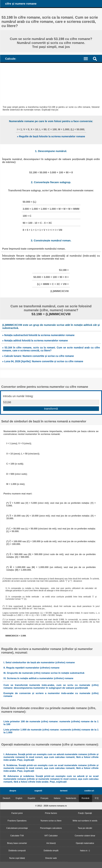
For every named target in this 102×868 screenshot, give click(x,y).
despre (13, 791)
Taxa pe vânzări (85, 828)
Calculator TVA (17, 836)
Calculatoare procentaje (17, 828)
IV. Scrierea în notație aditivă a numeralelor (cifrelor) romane (38, 678)
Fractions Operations (17, 821)
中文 (97, 798)
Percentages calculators (51, 828)
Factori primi (17, 813)
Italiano (57, 798)
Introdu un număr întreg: (18, 396)
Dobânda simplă (51, 851)
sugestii (38, 791)
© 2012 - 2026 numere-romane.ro (51, 806)
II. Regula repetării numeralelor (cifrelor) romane (31, 668)
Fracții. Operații (85, 813)
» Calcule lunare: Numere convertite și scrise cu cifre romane (38, 356)
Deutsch (7, 798)
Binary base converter (17, 843)
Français (44, 798)
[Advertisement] (51, 82)
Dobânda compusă (17, 851)
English (19, 798)
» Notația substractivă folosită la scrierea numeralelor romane (38, 335)
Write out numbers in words (85, 821)
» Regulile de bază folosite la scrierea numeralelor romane (51, 136)
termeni (64, 791)
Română (85, 798)
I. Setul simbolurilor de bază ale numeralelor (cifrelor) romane (39, 662)
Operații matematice (85, 843)
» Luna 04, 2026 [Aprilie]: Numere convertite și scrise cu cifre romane (43, 361)
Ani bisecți (51, 843)
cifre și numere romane (21, 4)
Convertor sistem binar (85, 836)
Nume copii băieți (17, 858)
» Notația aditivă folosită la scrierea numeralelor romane (35, 341)
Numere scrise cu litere (51, 821)
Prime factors (51, 813)
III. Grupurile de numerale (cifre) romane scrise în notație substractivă (44, 673)
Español (31, 798)
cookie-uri (89, 791)
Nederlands (71, 798)
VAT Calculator (51, 836)
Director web (51, 858)
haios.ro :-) (85, 851)
